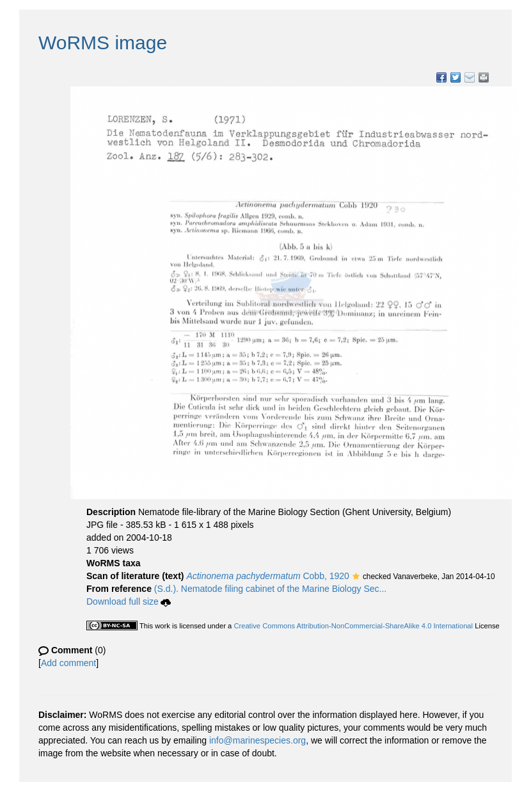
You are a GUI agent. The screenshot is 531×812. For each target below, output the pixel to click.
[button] (356, 577)
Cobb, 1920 (268, 576)
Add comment (68, 663)
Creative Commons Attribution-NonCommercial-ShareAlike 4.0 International (353, 626)
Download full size (129, 601)
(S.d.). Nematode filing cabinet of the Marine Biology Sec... (270, 589)
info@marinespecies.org (258, 740)
